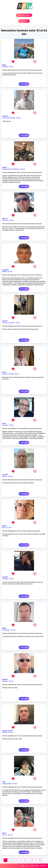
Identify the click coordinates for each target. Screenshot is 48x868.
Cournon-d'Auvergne (9, 118)
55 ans (17, 374)
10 (40, 860)
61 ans (11, 732)
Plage (4, 65)
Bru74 (4, 833)
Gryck (4, 423)
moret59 (5, 475)
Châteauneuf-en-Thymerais (11, 169)
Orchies (5, 476)
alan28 (4, 167)
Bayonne (5, 67)
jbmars (4, 526)
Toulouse (5, 579)
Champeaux (6, 630)
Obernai (5, 732)
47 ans (13, 630)
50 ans (12, 220)
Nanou (4, 372)
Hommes (5, 425)
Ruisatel (5, 679)
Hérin (4, 528)
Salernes (5, 681)
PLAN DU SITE (34, 866)
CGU (27, 866)
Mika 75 (5, 219)
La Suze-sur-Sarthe (8, 323)
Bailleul (5, 272)
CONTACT (43, 866)
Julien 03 (5, 116)
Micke (4, 628)
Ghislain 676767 (8, 731)
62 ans (10, 272)
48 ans (11, 67)
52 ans (10, 835)
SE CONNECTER (24, 21)
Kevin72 (5, 321)
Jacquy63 (5, 270)
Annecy (5, 835)
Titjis (4, 782)
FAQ (23, 866)
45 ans (15, 784)
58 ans (11, 681)
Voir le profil (24, 84)
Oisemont (5, 220)
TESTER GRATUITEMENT (24, 15)
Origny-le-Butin (7, 784)
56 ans (12, 425)
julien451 (5, 577)
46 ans (23, 169)
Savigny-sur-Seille (8, 374)
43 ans (19, 118)
